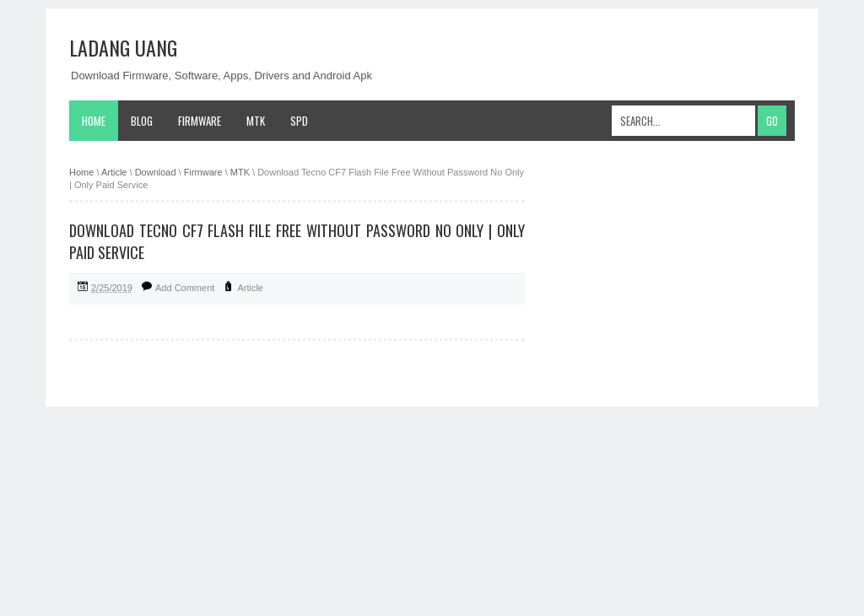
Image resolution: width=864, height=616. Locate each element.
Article (250, 288)
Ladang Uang (123, 47)
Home (94, 121)
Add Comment (185, 288)
